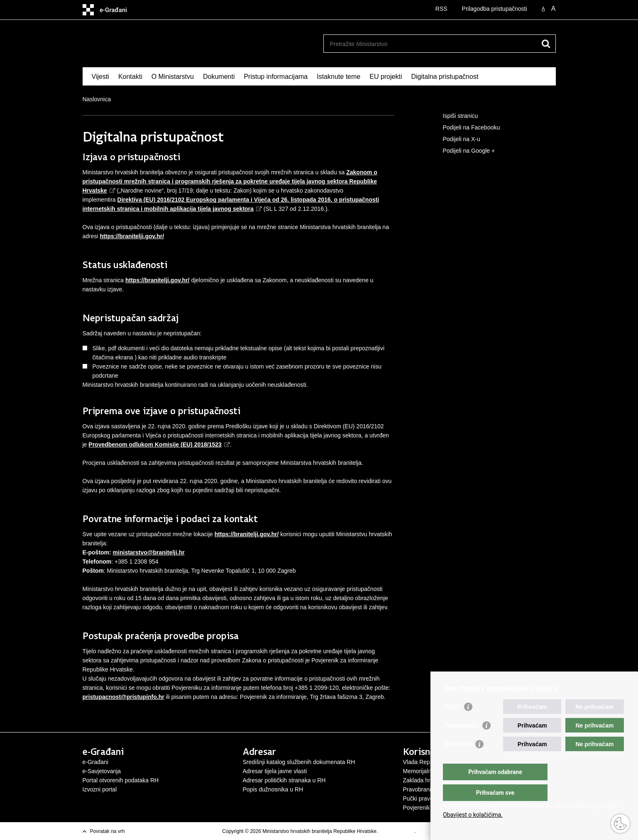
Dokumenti (219, 77)
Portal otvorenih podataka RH (121, 780)
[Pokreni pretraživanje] (546, 44)
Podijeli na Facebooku (466, 128)
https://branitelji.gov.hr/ (158, 280)
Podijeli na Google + (463, 151)
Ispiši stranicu (455, 116)
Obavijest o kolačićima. (473, 815)
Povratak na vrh (108, 831)
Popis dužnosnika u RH (273, 789)
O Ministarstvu (173, 77)
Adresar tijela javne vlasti (275, 771)
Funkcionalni (462, 742)
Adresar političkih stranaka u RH (284, 780)
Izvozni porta (99, 789)
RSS (441, 9)
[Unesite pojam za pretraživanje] (431, 44)
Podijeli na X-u (456, 139)
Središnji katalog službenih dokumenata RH (299, 762)
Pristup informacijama (276, 77)
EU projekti (386, 77)
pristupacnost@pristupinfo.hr (123, 697)
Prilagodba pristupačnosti (495, 9)
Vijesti (100, 77)
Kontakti (130, 77)
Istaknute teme (339, 77)
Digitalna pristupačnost (445, 77)
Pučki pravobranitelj (428, 798)
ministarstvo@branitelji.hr (149, 552)
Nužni (452, 723)
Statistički (458, 761)
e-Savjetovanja (102, 771)
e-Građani (95, 762)
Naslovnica (97, 99)
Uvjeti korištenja (397, 831)
